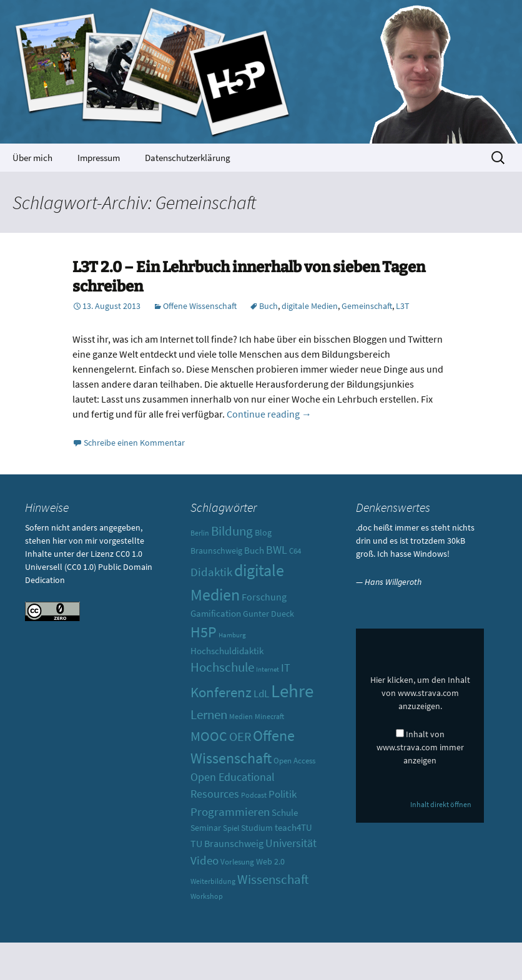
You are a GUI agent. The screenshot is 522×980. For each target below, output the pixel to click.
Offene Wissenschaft (200, 306)
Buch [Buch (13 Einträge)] (254, 550)
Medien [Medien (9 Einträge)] (241, 716)
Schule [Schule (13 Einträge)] (285, 812)
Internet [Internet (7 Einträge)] (268, 669)
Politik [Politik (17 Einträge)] (283, 794)
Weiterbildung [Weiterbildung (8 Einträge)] (213, 881)
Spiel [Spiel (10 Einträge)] (231, 828)
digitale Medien (310, 306)
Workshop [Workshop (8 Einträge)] (207, 896)
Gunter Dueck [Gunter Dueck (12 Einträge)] (268, 614)
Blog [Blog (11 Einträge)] (263, 532)
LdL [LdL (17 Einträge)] (261, 693)
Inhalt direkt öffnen (441, 804)
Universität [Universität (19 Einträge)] (291, 843)
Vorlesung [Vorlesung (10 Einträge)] (237, 862)
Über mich (32, 158)
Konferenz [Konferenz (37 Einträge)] (221, 692)
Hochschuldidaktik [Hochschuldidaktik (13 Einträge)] (227, 651)
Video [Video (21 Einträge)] (204, 860)
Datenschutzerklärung (188, 158)
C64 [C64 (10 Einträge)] (295, 551)
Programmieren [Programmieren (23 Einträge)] (230, 811)
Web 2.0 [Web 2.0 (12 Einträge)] (270, 861)
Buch (268, 306)
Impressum (99, 158)
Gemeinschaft (367, 306)
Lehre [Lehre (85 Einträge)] (292, 691)
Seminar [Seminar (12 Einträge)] (206, 828)
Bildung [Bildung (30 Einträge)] (232, 531)
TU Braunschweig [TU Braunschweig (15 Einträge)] (227, 843)
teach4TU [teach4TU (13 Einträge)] (293, 827)
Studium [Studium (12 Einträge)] (257, 828)
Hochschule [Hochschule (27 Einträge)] (222, 667)
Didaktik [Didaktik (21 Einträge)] (211, 572)
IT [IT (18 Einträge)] (286, 668)
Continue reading (269, 414)
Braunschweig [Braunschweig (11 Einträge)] (216, 551)
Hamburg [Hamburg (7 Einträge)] (232, 635)
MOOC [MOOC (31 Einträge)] (209, 736)
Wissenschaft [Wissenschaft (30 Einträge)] (273, 879)
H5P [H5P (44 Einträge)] (204, 632)
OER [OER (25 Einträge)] (240, 736)
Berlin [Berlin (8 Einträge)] (200, 533)
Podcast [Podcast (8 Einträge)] (254, 795)
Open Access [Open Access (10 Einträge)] (294, 761)
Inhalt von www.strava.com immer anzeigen (420, 747)
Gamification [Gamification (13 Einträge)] (216, 613)
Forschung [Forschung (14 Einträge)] (264, 597)
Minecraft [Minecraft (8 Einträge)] (269, 717)
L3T (403, 306)
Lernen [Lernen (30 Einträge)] (209, 714)
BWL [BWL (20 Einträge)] (277, 550)
